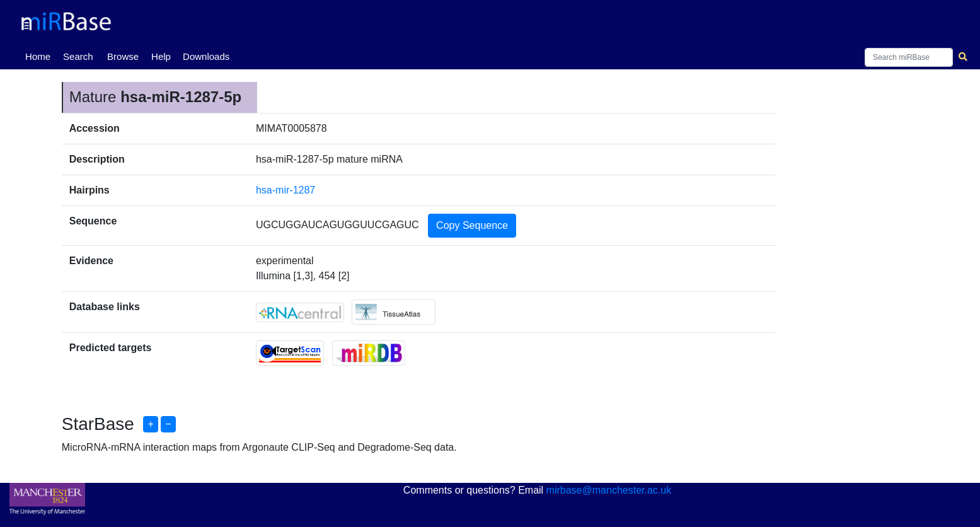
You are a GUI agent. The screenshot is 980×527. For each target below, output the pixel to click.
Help (161, 56)
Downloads (206, 56)
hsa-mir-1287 (285, 190)
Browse (123, 56)
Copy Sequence (472, 225)
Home (40, 55)
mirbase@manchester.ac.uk (609, 490)
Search (78, 56)
